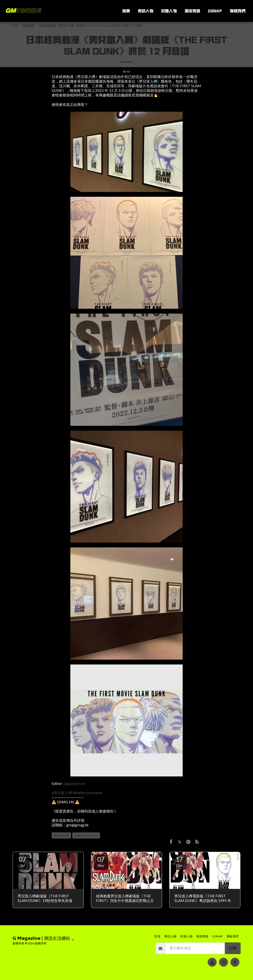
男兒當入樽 (61, 835)
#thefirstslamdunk (88, 793)
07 (23, 861)
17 (179, 861)
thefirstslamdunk (86, 835)
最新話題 (28, 26)
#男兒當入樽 (62, 793)
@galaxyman (75, 783)
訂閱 (233, 948)
